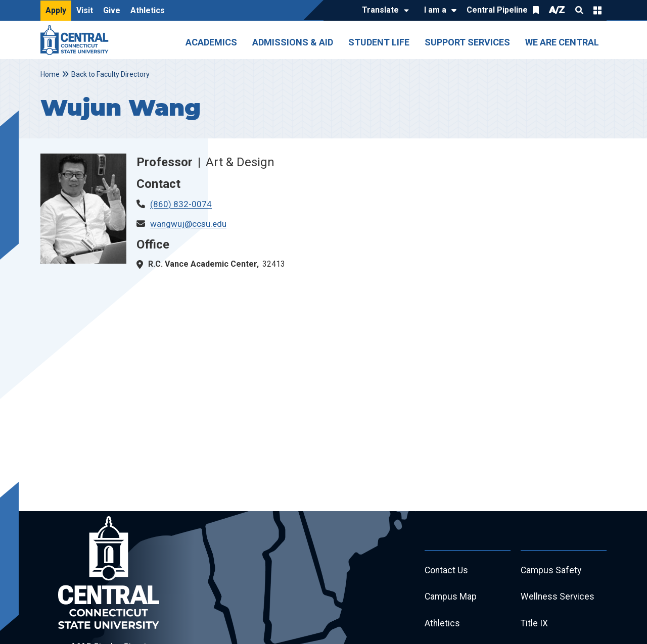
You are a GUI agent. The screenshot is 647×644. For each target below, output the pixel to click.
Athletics (148, 10)
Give (112, 10)
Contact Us (447, 571)
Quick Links (597, 10)
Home (50, 74)
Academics (211, 42)
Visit (85, 10)
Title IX (535, 626)
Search (579, 10)
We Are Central (562, 42)
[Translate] (383, 11)
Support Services (467, 42)
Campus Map (451, 598)
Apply (56, 10)
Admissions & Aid (293, 42)
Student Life (379, 42)
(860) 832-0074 (181, 204)
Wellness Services (558, 598)
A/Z (557, 10)
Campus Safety (552, 571)
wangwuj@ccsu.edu (188, 224)
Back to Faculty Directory (110, 74)
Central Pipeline (497, 10)
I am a (435, 10)
